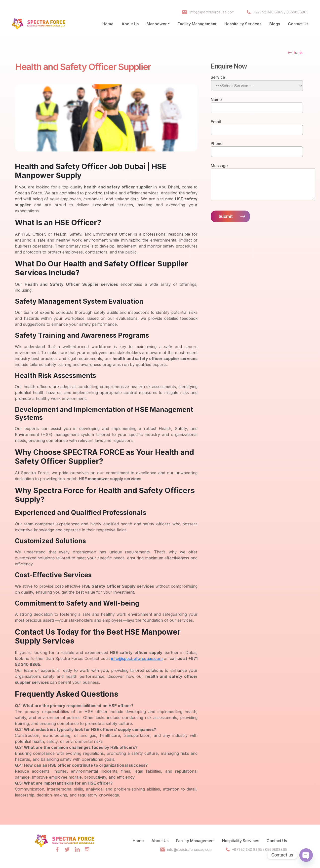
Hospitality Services (243, 24)
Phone (217, 144)
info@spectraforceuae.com (212, 12)
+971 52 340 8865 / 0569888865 (281, 12)
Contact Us (298, 24)
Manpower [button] (157, 24)
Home (108, 24)
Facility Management (197, 24)
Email (216, 122)
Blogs (275, 24)
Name (216, 100)
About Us (130, 24)
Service (218, 77)
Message (219, 166)
